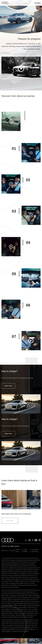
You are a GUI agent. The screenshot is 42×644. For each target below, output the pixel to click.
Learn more (8, 386)
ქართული (37, 3)
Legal (12, 551)
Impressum (5, 551)
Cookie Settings (25, 551)
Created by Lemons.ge (35, 551)
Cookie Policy (18, 551)
